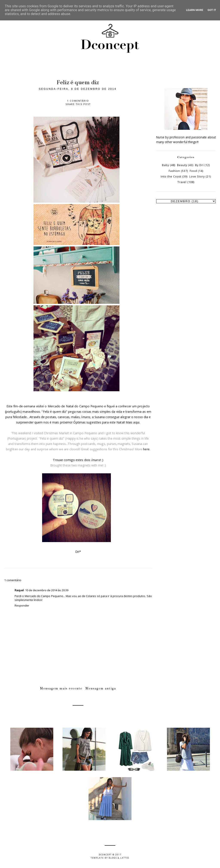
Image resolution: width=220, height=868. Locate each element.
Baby (166, 165)
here (146, 449)
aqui (136, 422)
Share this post (78, 104)
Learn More (195, 10)
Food (193, 171)
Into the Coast (171, 177)
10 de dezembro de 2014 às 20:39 (47, 590)
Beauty (182, 165)
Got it (212, 10)
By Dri (199, 165)
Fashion (174, 171)
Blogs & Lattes (119, 858)
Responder (22, 605)
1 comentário (78, 101)
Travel (182, 182)
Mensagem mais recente (61, 688)
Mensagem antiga (101, 688)
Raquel (19, 590)
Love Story (197, 177)
